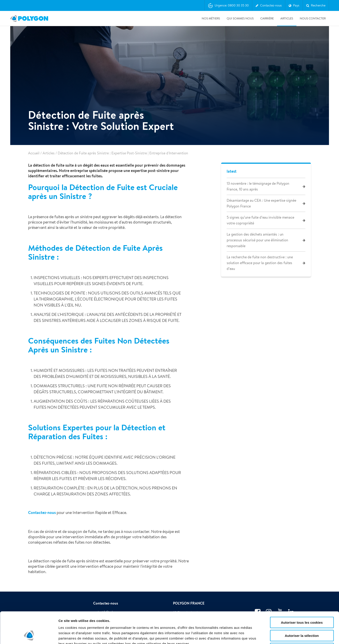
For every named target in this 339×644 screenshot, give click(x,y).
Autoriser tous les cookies (302, 593)
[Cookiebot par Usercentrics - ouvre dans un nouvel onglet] (29, 635)
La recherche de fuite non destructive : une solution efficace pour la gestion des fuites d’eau (260, 263)
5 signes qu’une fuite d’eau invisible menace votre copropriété (260, 220)
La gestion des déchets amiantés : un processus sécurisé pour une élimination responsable (257, 240)
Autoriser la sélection (302, 606)
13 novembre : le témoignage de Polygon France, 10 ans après (258, 186)
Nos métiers (211, 18)
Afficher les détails (73, 635)
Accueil (34, 153)
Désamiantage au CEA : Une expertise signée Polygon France (261, 203)
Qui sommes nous (240, 18)
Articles (287, 18)
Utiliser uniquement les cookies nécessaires (302, 621)
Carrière (267, 18)
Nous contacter (313, 18)
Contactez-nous (42, 513)
